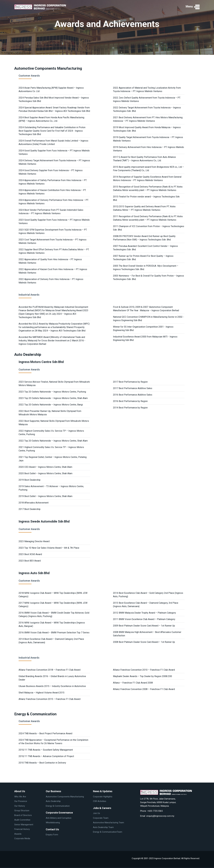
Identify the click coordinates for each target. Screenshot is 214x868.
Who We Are (20, 797)
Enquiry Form (52, 835)
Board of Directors (23, 815)
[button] (193, 7)
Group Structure (22, 811)
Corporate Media (22, 838)
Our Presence (21, 801)
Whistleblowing (53, 823)
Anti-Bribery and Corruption (59, 818)
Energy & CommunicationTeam (108, 832)
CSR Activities (100, 801)
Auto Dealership (53, 801)
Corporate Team (101, 818)
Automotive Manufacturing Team (109, 823)
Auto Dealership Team (103, 827)
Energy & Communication (58, 806)
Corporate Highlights (103, 797)
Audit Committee (22, 820)
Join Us (96, 813)
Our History (20, 806)
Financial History (22, 829)
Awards (18, 834)
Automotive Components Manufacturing (65, 797)
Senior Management (24, 825)
